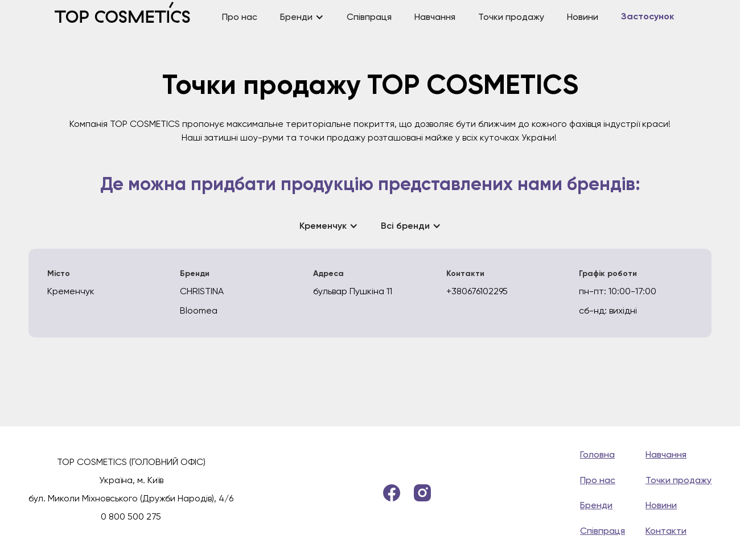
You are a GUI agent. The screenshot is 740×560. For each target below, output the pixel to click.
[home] (133, 17)
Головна (597, 454)
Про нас (240, 17)
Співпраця (369, 17)
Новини (583, 17)
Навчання (435, 17)
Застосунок (647, 17)
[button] (302, 17)
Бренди (596, 505)
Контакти (666, 531)
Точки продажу (511, 17)
